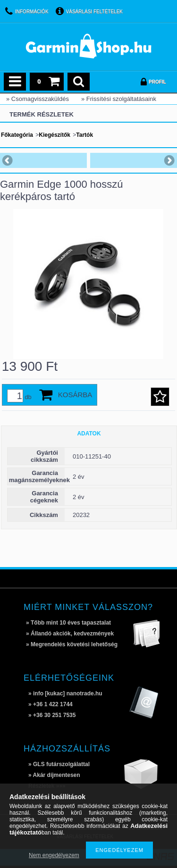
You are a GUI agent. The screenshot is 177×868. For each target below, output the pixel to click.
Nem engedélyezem (54, 855)
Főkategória (17, 135)
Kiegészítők (55, 135)
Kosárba (75, 395)
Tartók (84, 135)
